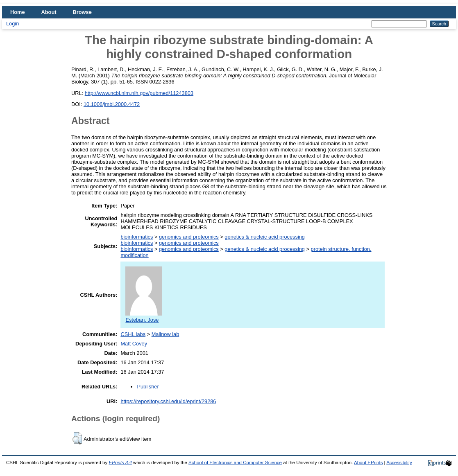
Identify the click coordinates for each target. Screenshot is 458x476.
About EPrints (368, 462)
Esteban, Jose (144, 317)
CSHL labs (133, 334)
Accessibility (399, 462)
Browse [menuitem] (82, 12)
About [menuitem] (49, 12)
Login (12, 24)
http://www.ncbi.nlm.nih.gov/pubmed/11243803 (139, 93)
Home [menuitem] (18, 12)
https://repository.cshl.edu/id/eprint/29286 (168, 401)
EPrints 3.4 (120, 462)
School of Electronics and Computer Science (235, 462)
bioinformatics (137, 237)
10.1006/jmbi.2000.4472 (112, 104)
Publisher (148, 387)
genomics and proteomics (189, 237)
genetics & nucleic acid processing (265, 237)
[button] (77, 438)
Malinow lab (166, 334)
